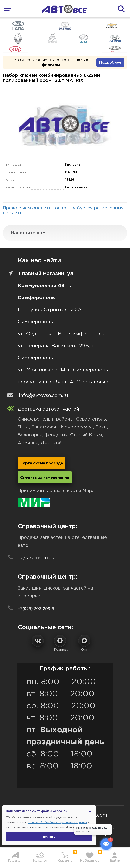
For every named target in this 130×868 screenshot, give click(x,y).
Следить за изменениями (45, 478)
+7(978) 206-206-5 (36, 558)
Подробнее (110, 62)
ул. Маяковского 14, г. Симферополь (63, 370)
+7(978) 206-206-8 (36, 609)
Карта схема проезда (42, 463)
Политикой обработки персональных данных (57, 822)
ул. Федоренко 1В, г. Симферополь (61, 334)
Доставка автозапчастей (48, 409)
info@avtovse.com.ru (44, 396)
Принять (49, 837)
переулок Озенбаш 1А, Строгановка (63, 382)
